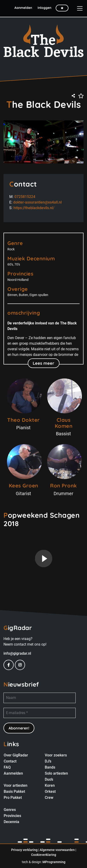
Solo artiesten (56, 773)
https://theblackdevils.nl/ (34, 208)
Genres (10, 810)
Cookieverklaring (44, 855)
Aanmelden (13, 773)
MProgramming (54, 862)
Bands (50, 767)
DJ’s (48, 761)
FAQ (7, 767)
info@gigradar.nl (17, 653)
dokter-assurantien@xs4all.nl (37, 202)
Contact (10, 761)
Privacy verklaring (24, 850)
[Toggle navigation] (78, 8)
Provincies (12, 816)
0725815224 (25, 197)
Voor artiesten (16, 785)
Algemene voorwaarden (57, 850)
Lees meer (43, 363)
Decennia (11, 822)
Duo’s (49, 779)
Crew (49, 798)
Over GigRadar (16, 755)
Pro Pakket (13, 798)
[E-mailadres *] (40, 713)
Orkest (50, 791)
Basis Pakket (14, 791)
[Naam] (40, 698)
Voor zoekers (56, 755)
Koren (50, 785)
